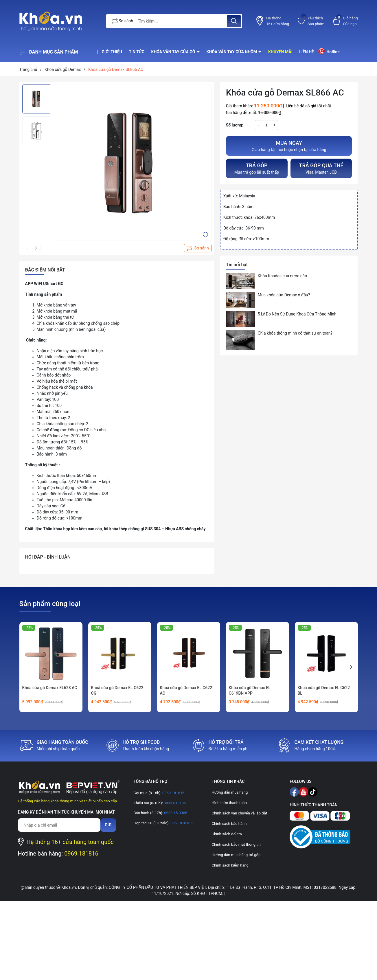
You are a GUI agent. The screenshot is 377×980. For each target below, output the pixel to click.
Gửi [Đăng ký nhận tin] (108, 825)
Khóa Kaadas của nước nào (282, 276)
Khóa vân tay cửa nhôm (232, 52)
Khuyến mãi (280, 52)
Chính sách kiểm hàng (230, 865)
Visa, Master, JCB (321, 168)
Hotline (329, 51)
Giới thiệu (112, 52)
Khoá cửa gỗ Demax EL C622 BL (324, 691)
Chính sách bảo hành (229, 824)
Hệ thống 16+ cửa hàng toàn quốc (70, 842)
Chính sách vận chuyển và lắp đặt (239, 813)
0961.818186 (181, 823)
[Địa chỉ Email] (59, 825)
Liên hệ (307, 52)
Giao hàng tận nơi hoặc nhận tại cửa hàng (289, 145)
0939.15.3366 (175, 813)
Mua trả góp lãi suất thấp (257, 168)
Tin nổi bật (237, 265)
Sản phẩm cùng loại (50, 604)
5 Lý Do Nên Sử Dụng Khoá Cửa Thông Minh (297, 314)
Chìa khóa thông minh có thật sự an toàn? (295, 333)
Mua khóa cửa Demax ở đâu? (284, 295)
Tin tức (137, 52)
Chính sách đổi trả (227, 834)
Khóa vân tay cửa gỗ (174, 52)
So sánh (123, 21)
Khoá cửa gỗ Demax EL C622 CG (117, 691)
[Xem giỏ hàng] (345, 21)
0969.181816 (81, 854)
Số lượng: (235, 125)
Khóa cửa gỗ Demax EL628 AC (50, 688)
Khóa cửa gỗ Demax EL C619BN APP (250, 691)
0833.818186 (174, 803)
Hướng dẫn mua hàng (230, 792)
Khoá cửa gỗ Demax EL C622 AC (186, 691)
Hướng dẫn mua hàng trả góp (236, 855)
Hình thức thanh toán (229, 803)
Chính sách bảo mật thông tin (236, 844)
